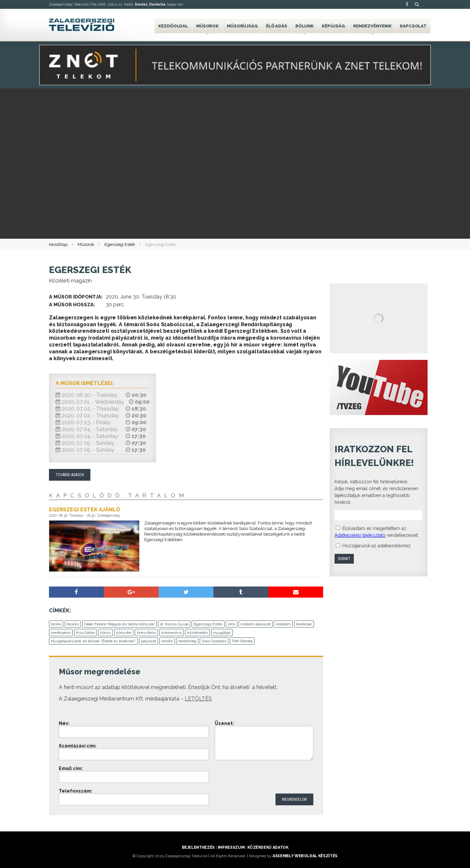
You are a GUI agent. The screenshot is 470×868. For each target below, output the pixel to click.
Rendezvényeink (372, 26)
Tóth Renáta (242, 641)
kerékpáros (61, 633)
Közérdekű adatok (268, 847)
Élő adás (277, 26)
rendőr (167, 641)
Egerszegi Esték (120, 244)
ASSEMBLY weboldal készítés (305, 856)
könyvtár (124, 633)
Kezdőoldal (173, 26)
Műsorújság (242, 26)
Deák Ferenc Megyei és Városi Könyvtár (119, 624)
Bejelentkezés (198, 847)
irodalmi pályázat (256, 624)
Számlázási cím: (78, 746)
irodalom (283, 624)
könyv (106, 633)
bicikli (56, 624)
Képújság (333, 26)
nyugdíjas (222, 633)
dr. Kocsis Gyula (174, 624)
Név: (64, 723)
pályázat (149, 641)
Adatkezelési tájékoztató (360, 535)
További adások (70, 475)
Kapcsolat (413, 26)
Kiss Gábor (86, 633)
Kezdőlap (58, 244)
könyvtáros (146, 633)
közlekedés (197, 633)
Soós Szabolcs (214, 641)
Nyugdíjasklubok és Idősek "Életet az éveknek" (93, 641)
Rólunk (305, 26)
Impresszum (231, 847)
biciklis (73, 624)
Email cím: (71, 768)
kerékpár (304, 624)
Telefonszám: (75, 791)
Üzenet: (224, 723)
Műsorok (207, 26)
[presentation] (264, 778)
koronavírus (172, 633)
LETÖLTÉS (198, 699)
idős (232, 624)
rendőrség (187, 641)
